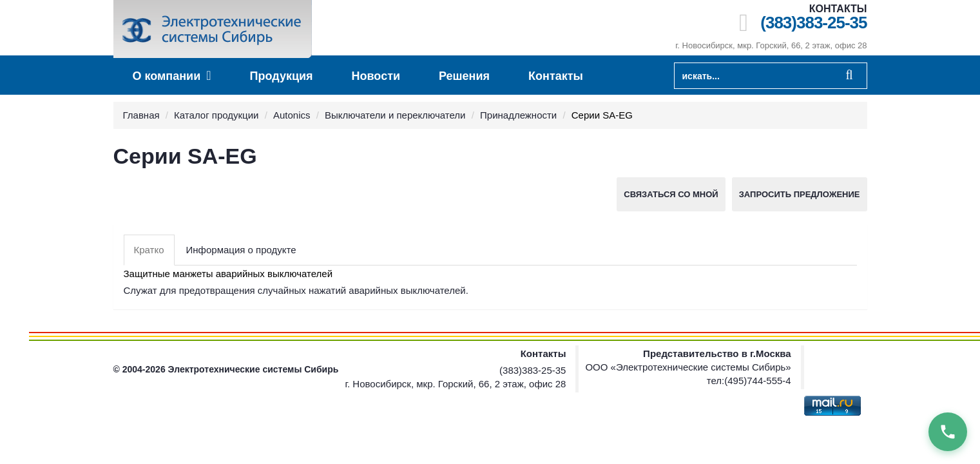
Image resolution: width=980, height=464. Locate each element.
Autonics (292, 115)
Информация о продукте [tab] (241, 250)
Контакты (556, 76)
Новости (376, 76)
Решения (464, 76)
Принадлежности (518, 115)
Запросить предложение (800, 194)
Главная (141, 115)
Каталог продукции (216, 115)
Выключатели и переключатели (395, 115)
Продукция (282, 76)
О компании (172, 76)
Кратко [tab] (149, 250)
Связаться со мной (671, 194)
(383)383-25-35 (813, 23)
